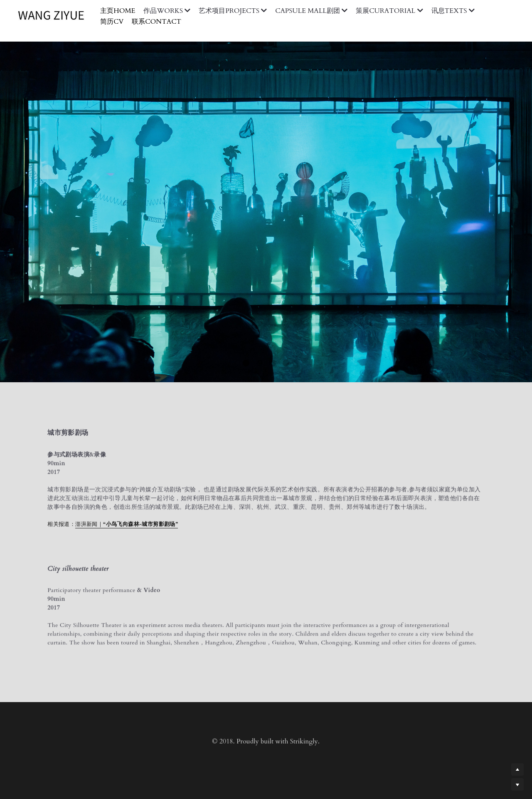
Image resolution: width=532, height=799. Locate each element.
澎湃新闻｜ (89, 527)
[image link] (55, 15)
